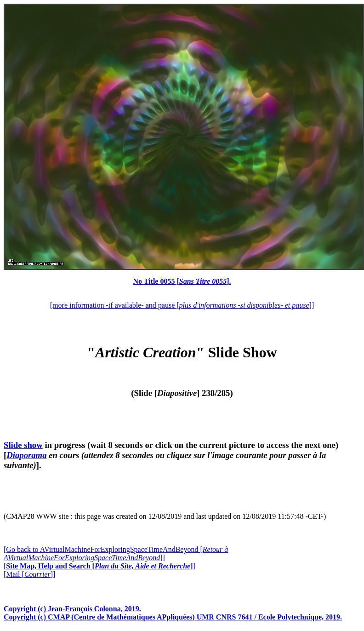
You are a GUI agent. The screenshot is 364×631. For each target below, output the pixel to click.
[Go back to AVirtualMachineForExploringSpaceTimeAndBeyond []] (116, 554)
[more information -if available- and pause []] (182, 305)
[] (100, 566)
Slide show (23, 445)
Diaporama (26, 455)
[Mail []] (29, 574)
